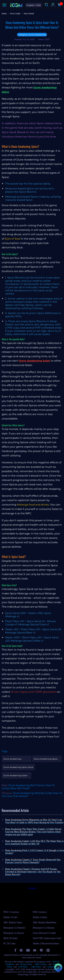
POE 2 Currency (11, 912)
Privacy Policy (26, 964)
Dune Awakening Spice (46, 759)
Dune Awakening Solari (15, 775)
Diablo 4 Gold (10, 917)
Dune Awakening (12, 759)
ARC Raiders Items (13, 923)
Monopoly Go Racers (14, 933)
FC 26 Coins (9, 944)
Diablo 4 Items (40, 917)
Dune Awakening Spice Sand (18, 767)
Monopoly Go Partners (14, 928)
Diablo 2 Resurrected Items (46, 944)
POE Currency (40, 912)
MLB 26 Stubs (10, 938)
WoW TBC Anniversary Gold (47, 938)
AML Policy (36, 967)
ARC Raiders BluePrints (45, 923)
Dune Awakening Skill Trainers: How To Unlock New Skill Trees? (28, 787)
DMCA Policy (41, 964)
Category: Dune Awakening (32, 35)
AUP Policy (23, 967)
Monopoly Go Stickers (44, 928)
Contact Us (52, 967)
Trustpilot (32, 888)
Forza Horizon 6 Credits (45, 933)
